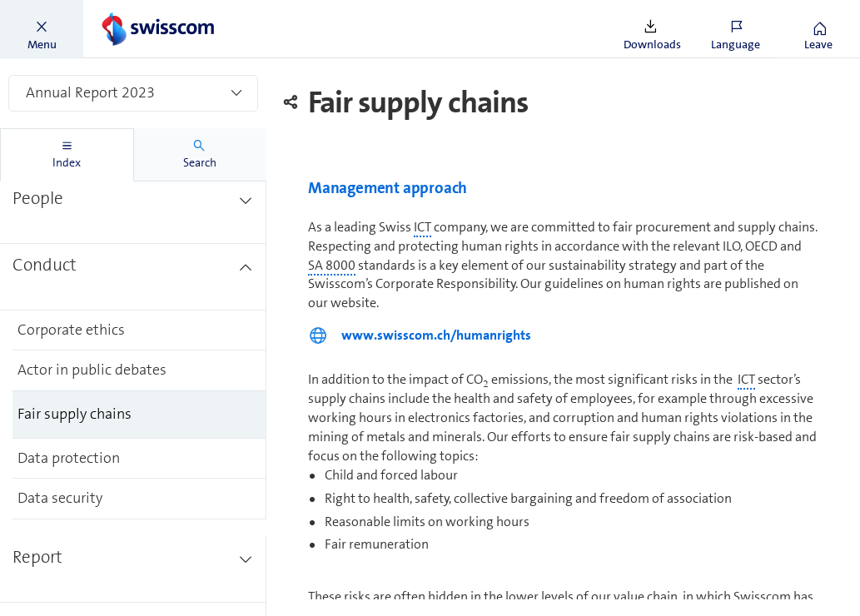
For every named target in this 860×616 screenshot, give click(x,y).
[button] (42, 29)
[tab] (67, 155)
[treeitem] (133, 211)
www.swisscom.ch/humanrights (436, 335)
